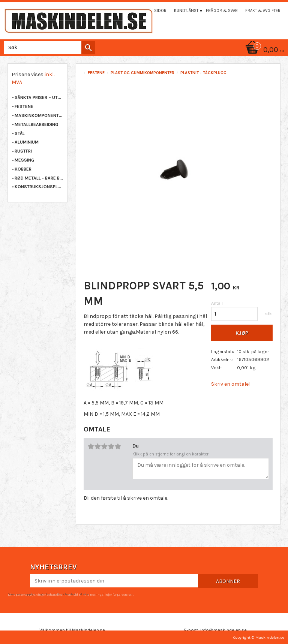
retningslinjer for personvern (111, 594)
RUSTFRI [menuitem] (23, 151)
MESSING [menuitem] (24, 160)
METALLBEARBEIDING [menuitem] (36, 124)
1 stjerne (91, 446)
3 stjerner (104, 446)
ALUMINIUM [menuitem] (27, 142)
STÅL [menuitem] (20, 133)
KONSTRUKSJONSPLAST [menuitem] (39, 187)
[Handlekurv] (144, 50)
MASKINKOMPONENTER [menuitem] (39, 115)
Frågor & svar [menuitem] (222, 11)
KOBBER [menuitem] (23, 169)
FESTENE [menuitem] (24, 106)
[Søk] (88, 48)
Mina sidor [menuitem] (155, 11)
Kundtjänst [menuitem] (186, 11)
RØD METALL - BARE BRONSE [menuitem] (39, 178)
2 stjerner (97, 446)
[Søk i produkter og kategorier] (48, 47)
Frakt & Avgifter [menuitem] (263, 11)
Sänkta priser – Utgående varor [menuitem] (39, 97)
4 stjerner (111, 446)
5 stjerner (118, 446)
